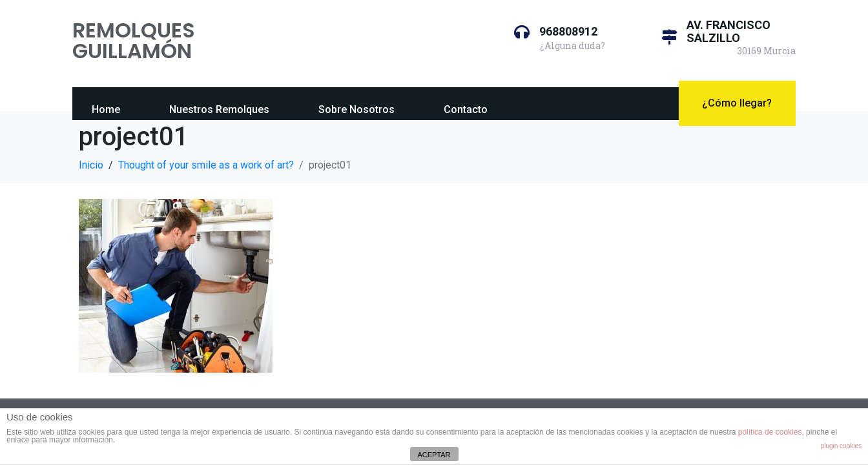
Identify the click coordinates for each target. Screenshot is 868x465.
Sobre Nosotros (356, 109)
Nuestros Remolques (219, 109)
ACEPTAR (434, 455)
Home (106, 109)
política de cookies (770, 432)
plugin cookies (841, 446)
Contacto (466, 109)
